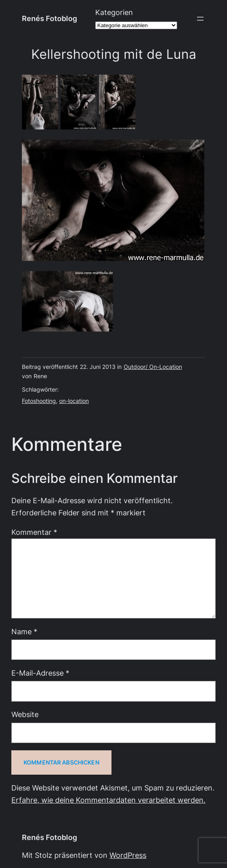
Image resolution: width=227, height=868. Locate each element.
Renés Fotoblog (49, 18)
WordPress (128, 855)
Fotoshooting (39, 401)
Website (25, 714)
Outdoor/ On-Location (153, 367)
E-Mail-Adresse (40, 673)
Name (24, 632)
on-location (74, 401)
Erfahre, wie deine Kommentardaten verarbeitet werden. (108, 800)
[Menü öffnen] (200, 19)
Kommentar (34, 532)
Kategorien (114, 12)
